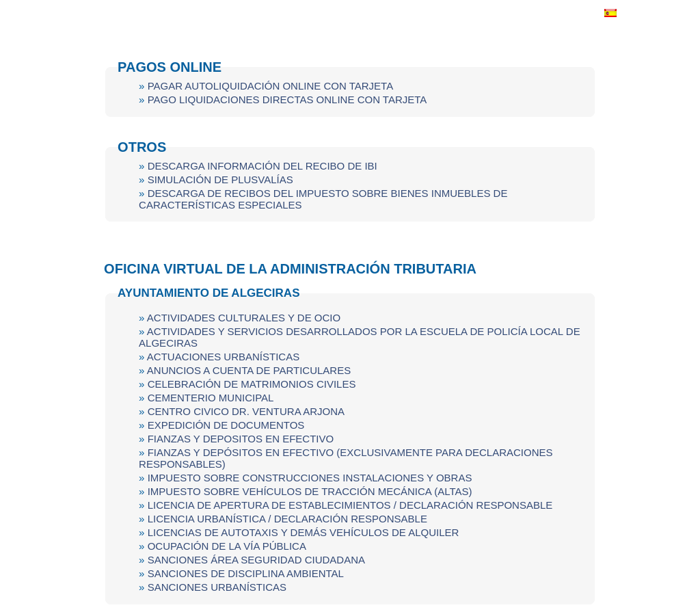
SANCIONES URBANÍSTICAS (217, 587)
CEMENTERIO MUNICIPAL (211, 398)
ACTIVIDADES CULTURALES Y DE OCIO (244, 318)
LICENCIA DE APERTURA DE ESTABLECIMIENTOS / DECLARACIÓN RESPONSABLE (350, 505)
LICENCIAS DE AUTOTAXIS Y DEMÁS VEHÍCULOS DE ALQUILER (304, 532)
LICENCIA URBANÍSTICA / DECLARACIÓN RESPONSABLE (287, 519)
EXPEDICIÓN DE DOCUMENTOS (226, 425)
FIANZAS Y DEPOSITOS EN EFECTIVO (241, 439)
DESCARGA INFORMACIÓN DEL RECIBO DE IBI (262, 166)
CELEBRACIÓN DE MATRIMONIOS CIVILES (252, 384)
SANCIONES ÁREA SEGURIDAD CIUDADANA (256, 560)
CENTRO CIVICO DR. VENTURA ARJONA (246, 411)
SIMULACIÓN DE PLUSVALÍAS (220, 179)
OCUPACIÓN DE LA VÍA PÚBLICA (227, 546)
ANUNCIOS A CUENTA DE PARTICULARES (249, 370)
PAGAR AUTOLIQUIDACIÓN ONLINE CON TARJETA (271, 86)
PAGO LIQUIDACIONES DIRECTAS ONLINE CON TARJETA (287, 99)
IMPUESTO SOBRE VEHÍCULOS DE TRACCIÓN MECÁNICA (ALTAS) (310, 491)
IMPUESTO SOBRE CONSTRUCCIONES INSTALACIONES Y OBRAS (310, 478)
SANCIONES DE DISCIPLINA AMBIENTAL (246, 573)
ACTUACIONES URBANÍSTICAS (223, 357)
